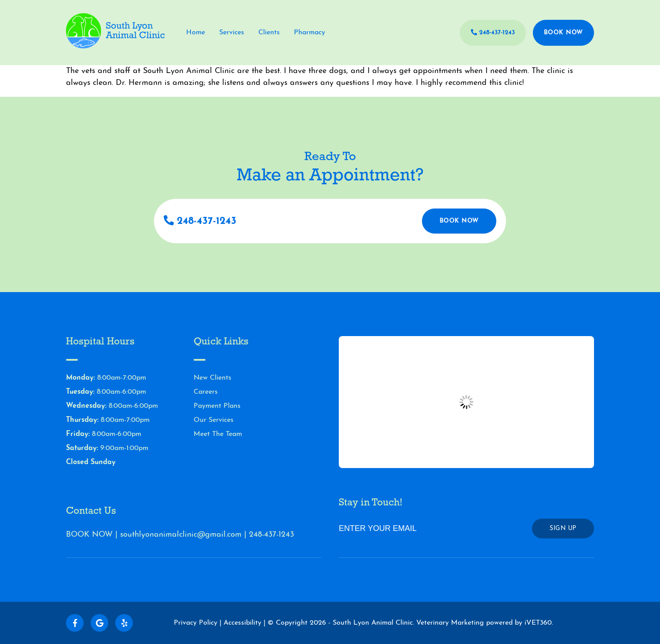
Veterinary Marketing (450, 623)
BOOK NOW (89, 535)
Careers (206, 392)
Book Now (563, 33)
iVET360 (538, 623)
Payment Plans (217, 406)
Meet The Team (218, 434)
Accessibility (242, 623)
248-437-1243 (493, 33)
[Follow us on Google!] (99, 623)
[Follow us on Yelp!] (124, 623)
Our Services (214, 420)
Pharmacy (310, 33)
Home (196, 33)
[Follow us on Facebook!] (75, 623)
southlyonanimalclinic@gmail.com (181, 535)
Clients (269, 33)
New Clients (213, 378)
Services (232, 33)
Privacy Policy (196, 623)
